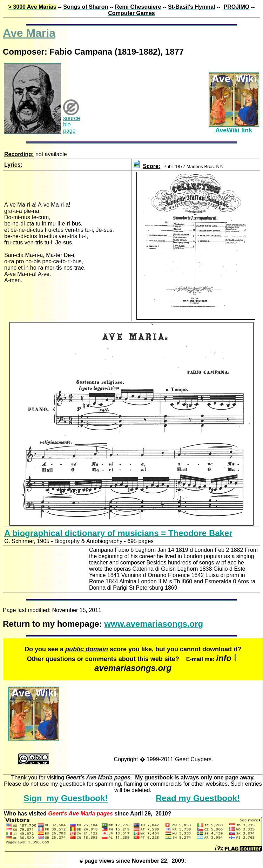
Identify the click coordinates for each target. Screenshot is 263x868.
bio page (69, 128)
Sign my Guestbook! (66, 798)
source (72, 118)
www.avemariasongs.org (154, 624)
